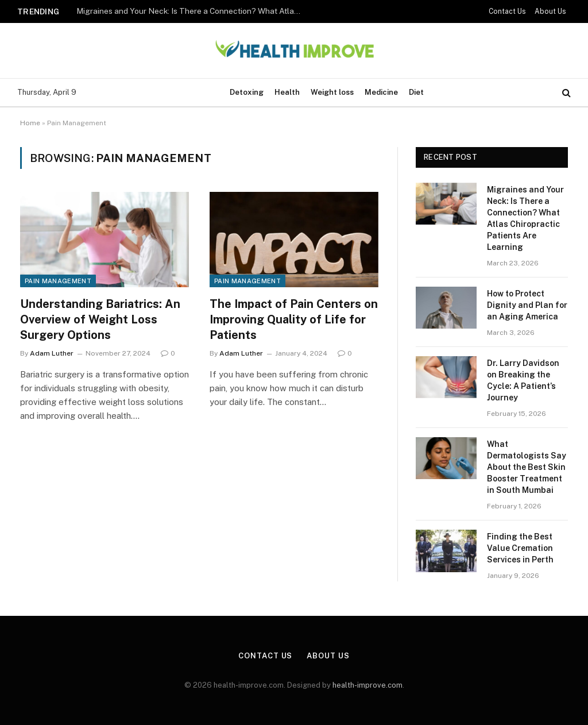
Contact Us (507, 11)
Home (30, 123)
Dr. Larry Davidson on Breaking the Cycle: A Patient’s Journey (523, 380)
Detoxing (247, 92)
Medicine (381, 92)
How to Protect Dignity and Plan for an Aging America (527, 305)
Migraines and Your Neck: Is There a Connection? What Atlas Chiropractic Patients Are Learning (191, 11)
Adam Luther (52, 353)
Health (287, 92)
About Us (550, 11)
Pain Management (58, 281)
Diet (416, 92)
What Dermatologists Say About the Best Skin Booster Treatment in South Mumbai (527, 467)
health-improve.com (367, 685)
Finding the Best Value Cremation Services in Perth (520, 548)
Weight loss (332, 92)
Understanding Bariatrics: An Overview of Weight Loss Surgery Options (100, 319)
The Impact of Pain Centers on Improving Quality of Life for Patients (294, 319)
